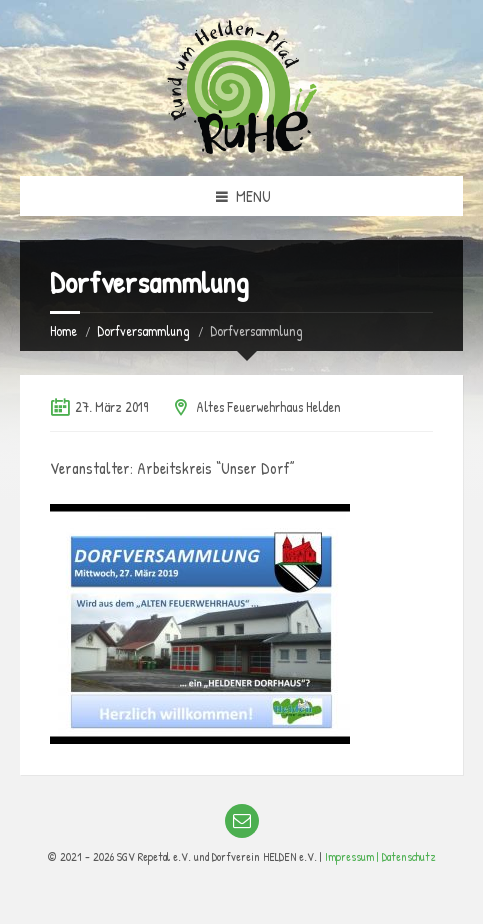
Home (63, 330)
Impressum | (353, 856)
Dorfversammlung (143, 330)
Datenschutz (409, 856)
